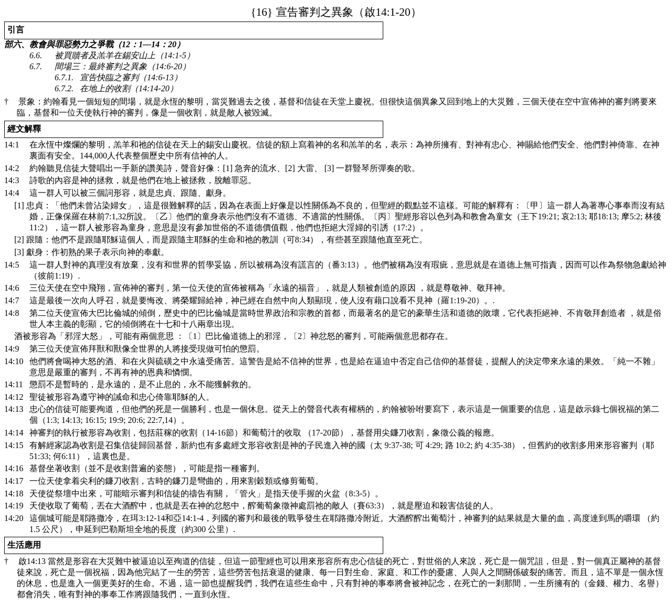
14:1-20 (330, 12)
